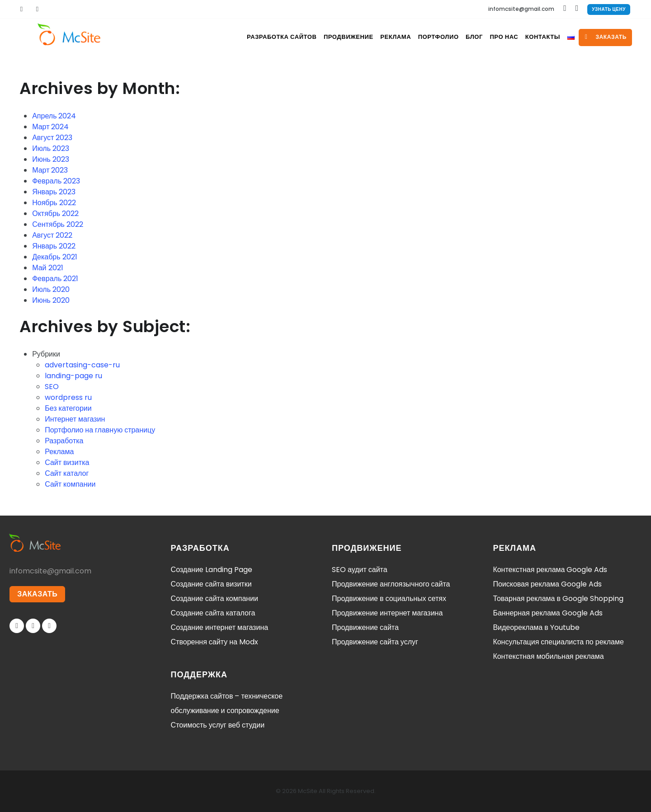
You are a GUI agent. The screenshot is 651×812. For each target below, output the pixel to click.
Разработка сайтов (248, 37)
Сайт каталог (67, 473)
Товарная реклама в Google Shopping (558, 598)
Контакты (533, 37)
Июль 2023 (51, 148)
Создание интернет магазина (220, 627)
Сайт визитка (67, 462)
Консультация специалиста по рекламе (558, 642)
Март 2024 (50, 127)
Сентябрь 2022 (58, 224)
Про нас (490, 37)
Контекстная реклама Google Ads (550, 570)
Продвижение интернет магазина (387, 613)
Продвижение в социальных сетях (389, 598)
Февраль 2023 (56, 181)
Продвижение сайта (365, 627)
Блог (455, 37)
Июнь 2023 (51, 159)
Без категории (68, 408)
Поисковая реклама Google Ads (547, 584)
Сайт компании (70, 484)
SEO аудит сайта (360, 570)
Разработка (64, 441)
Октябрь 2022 (55, 214)
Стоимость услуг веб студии (218, 725)
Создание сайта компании (215, 598)
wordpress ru (68, 397)
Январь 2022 (54, 246)
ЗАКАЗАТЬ (38, 595)
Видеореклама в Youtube (536, 627)
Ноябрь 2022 (54, 203)
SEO (52, 387)
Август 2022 (52, 235)
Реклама (368, 37)
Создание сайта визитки (211, 584)
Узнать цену (609, 9)
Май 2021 (47, 268)
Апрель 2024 (54, 116)
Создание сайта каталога (213, 613)
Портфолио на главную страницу (100, 430)
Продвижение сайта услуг (375, 642)
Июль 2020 (51, 289)
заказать (606, 37)
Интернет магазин (75, 419)
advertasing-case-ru (82, 365)
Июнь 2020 (51, 300)
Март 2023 (50, 170)
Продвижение (317, 37)
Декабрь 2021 (54, 257)
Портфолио (415, 37)
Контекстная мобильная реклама (548, 656)
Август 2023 (52, 138)
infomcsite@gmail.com (521, 9)
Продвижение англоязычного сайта (391, 584)
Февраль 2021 (55, 279)
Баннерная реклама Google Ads (547, 613)
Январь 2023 (54, 192)
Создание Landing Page (212, 570)
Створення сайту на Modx (215, 642)
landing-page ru (73, 376)
